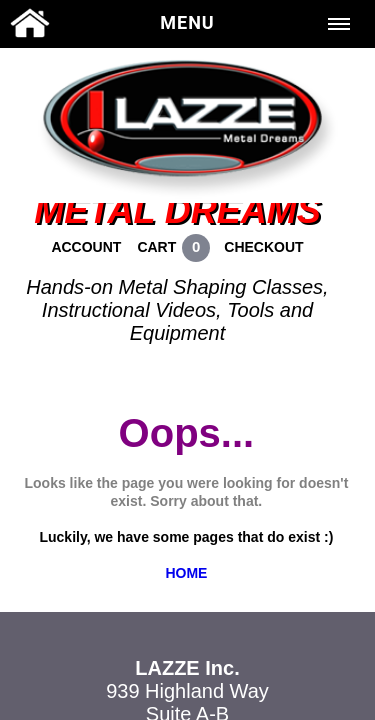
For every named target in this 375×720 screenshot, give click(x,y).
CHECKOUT (263, 247)
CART (156, 247)
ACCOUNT (86, 247)
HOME (186, 573)
